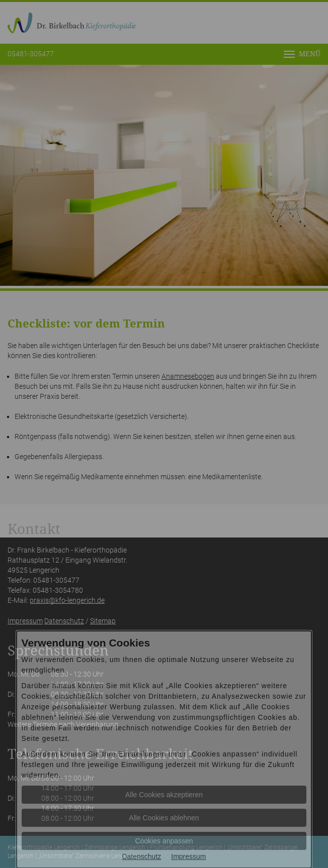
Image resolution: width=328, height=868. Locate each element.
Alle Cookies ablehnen (164, 818)
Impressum (188, 856)
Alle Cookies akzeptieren (164, 795)
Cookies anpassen (164, 841)
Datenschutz (141, 856)
